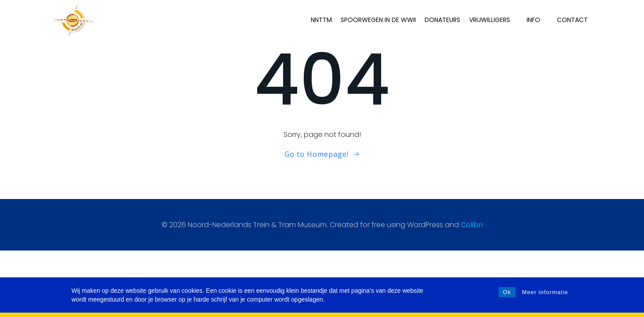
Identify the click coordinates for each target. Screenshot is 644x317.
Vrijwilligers (494, 19)
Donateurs (443, 19)
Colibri (472, 225)
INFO (538, 19)
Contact (573, 19)
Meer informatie (545, 292)
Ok (507, 292)
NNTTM (322, 19)
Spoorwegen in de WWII (379, 19)
